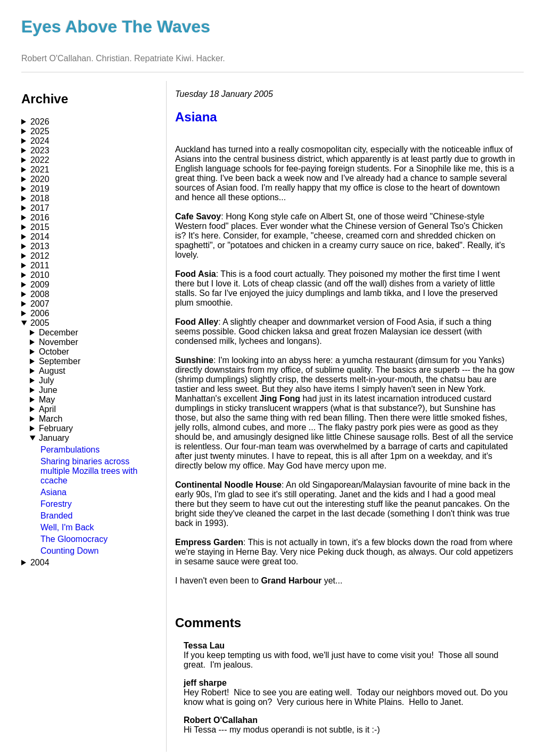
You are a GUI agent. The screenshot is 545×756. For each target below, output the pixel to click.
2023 (40, 150)
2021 (40, 170)
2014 (40, 237)
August (52, 371)
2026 (40, 122)
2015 (40, 227)
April (47, 409)
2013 (40, 246)
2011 (40, 265)
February (56, 428)
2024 (40, 141)
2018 (40, 198)
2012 (40, 256)
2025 (40, 131)
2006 (40, 313)
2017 (40, 208)
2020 (40, 179)
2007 (40, 304)
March (51, 419)
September (60, 361)
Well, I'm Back (67, 527)
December (59, 332)
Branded (57, 516)
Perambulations (70, 450)
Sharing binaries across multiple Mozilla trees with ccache (89, 471)
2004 (40, 562)
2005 (40, 323)
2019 (40, 189)
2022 (40, 160)
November (59, 342)
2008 (40, 294)
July (46, 380)
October (54, 352)
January (54, 438)
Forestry (56, 504)
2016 (40, 217)
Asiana (53, 492)
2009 (40, 285)
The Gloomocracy (74, 539)
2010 (40, 275)
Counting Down (69, 551)
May (47, 400)
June (48, 390)
